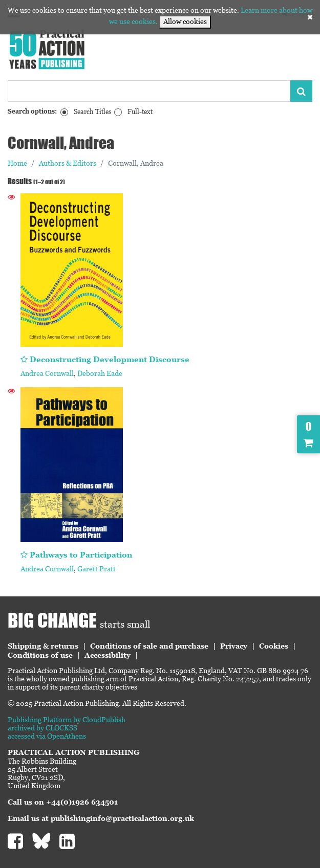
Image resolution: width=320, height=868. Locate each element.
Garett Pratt (97, 569)
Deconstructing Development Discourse (110, 359)
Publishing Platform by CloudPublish (67, 720)
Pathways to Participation (81, 555)
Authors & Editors (68, 163)
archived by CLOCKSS (42, 728)
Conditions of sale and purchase (149, 646)
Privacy (234, 646)
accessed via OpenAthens (47, 736)
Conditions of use (40, 655)
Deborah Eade (100, 373)
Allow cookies (185, 21)
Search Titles (93, 112)
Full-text (140, 112)
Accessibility (108, 655)
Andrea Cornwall (47, 373)
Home (17, 163)
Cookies (274, 646)
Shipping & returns (43, 646)
